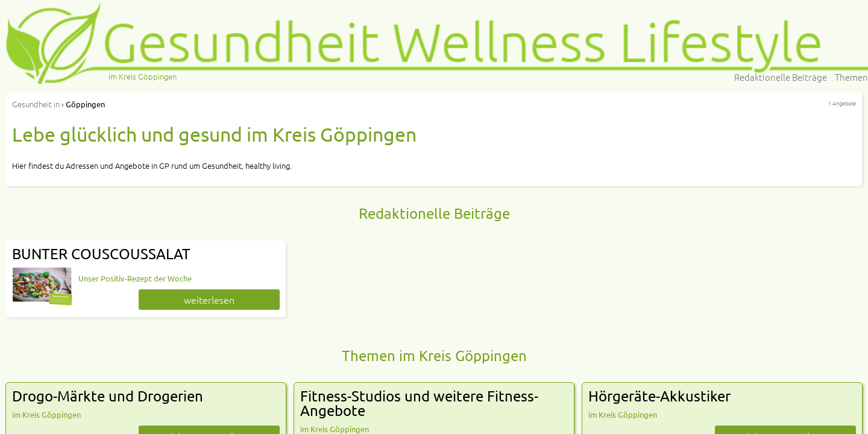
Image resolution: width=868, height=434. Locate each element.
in (36, 104)
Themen (851, 77)
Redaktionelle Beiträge (781, 77)
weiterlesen (209, 300)
